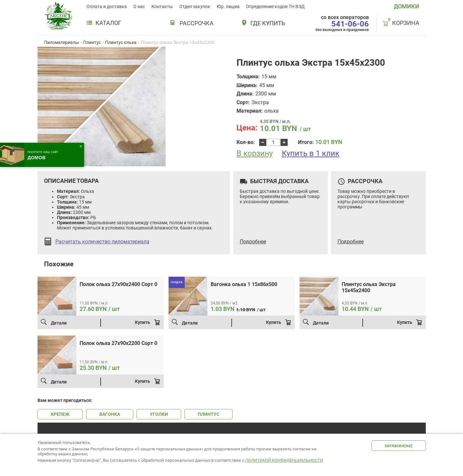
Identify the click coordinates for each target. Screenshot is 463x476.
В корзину (255, 154)
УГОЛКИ (159, 414)
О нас (139, 6)
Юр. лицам (228, 6)
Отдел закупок (195, 6)
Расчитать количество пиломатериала (102, 242)
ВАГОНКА (110, 414)
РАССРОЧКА (197, 23)
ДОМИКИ (407, 6)
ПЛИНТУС (209, 414)
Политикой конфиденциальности (284, 460)
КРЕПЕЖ (60, 414)
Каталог (104, 23)
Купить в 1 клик (311, 153)
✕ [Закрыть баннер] (81, 146)
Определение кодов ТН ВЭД (275, 6)
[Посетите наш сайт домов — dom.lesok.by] (42, 155)
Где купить (268, 23)
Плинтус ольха (121, 42)
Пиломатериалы (61, 42)
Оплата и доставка (107, 6)
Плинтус (92, 42)
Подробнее (253, 242)
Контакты (162, 6)
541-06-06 (350, 24)
